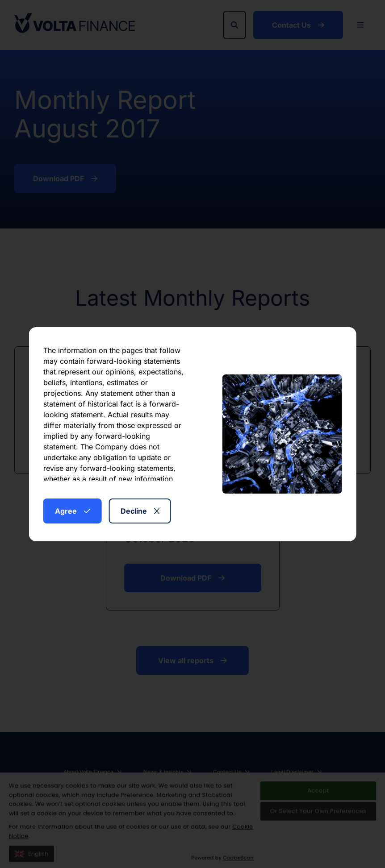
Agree (73, 511)
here (123, 475)
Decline (140, 511)
